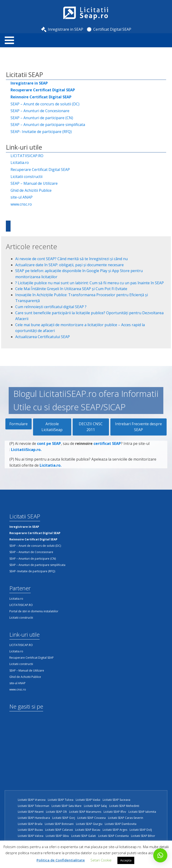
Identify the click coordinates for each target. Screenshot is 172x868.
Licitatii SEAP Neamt (31, 812)
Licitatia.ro (20, 163)
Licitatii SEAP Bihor (143, 836)
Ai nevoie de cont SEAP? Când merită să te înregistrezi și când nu (71, 259)
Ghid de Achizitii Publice (31, 190)
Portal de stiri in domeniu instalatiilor (34, 611)
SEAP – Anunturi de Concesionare (40, 111)
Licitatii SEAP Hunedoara (34, 818)
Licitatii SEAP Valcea (31, 836)
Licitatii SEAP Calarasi (59, 830)
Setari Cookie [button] (101, 860)
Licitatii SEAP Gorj (64, 818)
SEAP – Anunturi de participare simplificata (48, 125)
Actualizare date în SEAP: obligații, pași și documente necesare (69, 265)
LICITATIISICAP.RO (27, 156)
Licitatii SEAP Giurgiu (89, 824)
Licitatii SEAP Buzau (30, 830)
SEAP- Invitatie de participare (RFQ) (41, 132)
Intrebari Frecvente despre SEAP (138, 427)
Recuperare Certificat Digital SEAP (40, 170)
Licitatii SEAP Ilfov (115, 812)
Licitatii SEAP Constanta (113, 836)
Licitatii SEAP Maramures (85, 812)
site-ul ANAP (22, 197)
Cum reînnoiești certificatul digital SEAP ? (51, 307)
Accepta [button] (126, 860)
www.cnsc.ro (21, 204)
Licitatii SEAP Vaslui (88, 800)
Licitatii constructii (26, 177)
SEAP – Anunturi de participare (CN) (42, 118)
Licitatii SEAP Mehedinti (124, 806)
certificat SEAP (107, 460)
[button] (160, 855)
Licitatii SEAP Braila (30, 824)
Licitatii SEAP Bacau (88, 830)
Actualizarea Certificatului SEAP (43, 337)
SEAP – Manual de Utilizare (34, 183)
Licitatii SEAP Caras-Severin (126, 818)
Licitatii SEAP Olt (56, 812)
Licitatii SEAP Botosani (59, 824)
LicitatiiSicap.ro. (26, 465)
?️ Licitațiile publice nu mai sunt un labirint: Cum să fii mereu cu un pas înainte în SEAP (90, 283)
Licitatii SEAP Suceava (116, 800)
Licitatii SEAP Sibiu (57, 836)
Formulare (19, 424)
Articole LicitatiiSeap (52, 427)
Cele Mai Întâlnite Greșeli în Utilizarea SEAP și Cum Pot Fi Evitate (71, 289)
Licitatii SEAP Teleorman (34, 806)
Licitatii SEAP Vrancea (32, 800)
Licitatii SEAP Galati (84, 836)
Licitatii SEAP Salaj (95, 806)
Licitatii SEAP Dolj (141, 830)
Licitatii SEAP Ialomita (142, 812)
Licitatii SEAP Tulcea (61, 800)
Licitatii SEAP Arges (115, 830)
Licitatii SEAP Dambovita (121, 824)
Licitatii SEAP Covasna (92, 818)
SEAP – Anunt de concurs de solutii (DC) (45, 104)
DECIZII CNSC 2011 (91, 427)
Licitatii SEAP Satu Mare (67, 806)
